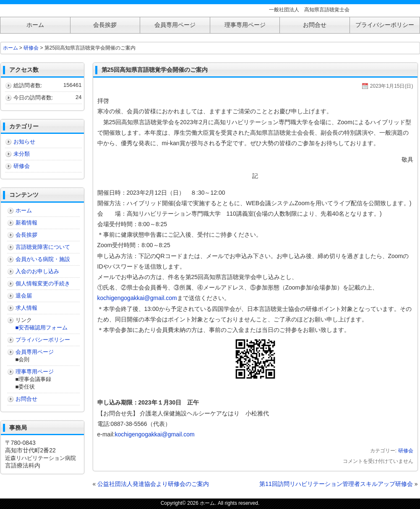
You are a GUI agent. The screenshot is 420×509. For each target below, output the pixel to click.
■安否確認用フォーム (42, 328)
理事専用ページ (35, 372)
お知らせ (24, 142)
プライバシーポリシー (43, 340)
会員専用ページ (35, 352)
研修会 (406, 451)
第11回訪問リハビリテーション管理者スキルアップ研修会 (336, 484)
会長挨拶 (26, 235)
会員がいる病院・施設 (43, 259)
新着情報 (26, 223)
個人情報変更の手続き (43, 283)
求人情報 (26, 308)
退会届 (24, 296)
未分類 (22, 154)
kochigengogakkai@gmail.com (137, 298)
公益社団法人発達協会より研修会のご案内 (153, 484)
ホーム (10, 48)
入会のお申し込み (37, 271)
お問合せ (26, 399)
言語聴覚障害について (43, 247)
